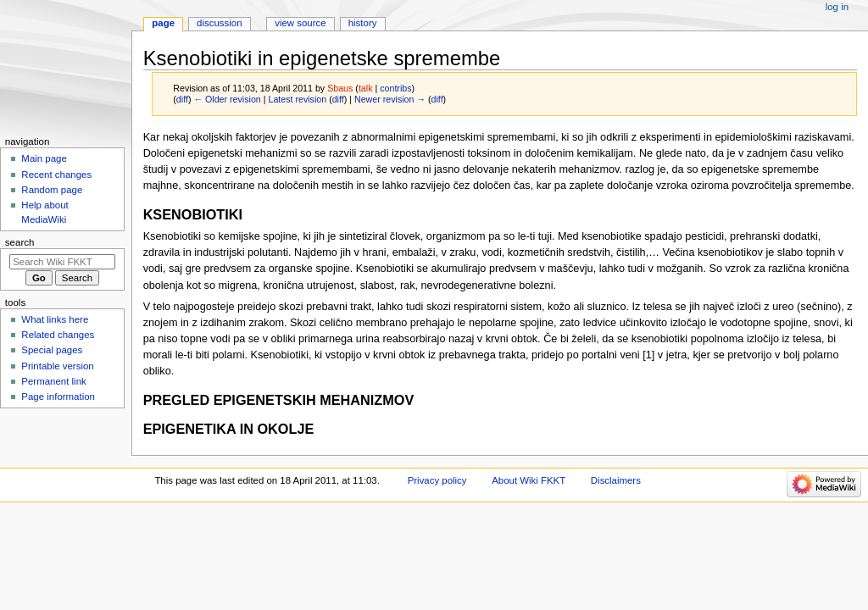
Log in (837, 7)
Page (163, 23)
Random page (52, 190)
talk (366, 88)
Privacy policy (437, 480)
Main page (44, 158)
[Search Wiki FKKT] (62, 262)
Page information (58, 396)
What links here (55, 319)
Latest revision (297, 99)
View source (300, 23)
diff (182, 99)
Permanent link (53, 381)
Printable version (57, 366)
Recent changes (56, 175)
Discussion (219, 23)
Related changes (58, 335)
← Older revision (227, 99)
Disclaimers (616, 480)
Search (20, 242)
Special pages (52, 350)
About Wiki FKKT (529, 480)
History (363, 23)
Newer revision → (390, 99)
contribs (395, 88)
